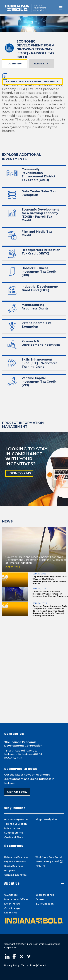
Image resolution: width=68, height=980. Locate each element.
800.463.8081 (14, 758)
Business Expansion (16, 819)
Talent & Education (15, 824)
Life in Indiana (12, 904)
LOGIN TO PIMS (19, 473)
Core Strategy (12, 908)
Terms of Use (28, 965)
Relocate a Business (16, 857)
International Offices (16, 899)
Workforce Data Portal (49, 857)
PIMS (40, 866)
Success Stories (14, 833)
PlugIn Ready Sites (46, 819)
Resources (14, 846)
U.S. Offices (11, 895)
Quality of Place (14, 837)
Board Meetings (45, 895)
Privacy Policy (12, 965)
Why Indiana (15, 808)
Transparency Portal (49, 861)
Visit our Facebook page (14, 957)
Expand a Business (15, 862)
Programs (10, 870)
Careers (40, 899)
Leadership (11, 913)
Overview (15, 64)
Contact (42, 965)
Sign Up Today (17, 792)
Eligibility (41, 64)
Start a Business (14, 866)
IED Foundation (44, 904)
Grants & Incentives (15, 875)
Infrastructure (12, 828)
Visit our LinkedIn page (7, 957)
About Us (12, 883)
